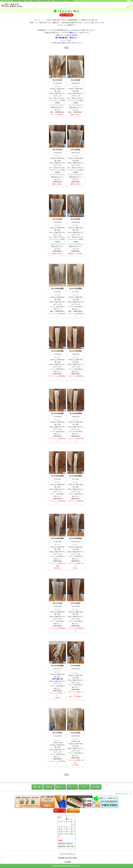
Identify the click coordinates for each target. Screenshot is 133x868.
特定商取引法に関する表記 (68, 858)
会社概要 (68, 862)
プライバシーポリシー (68, 854)
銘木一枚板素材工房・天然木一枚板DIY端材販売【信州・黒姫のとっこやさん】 (18, 5)
